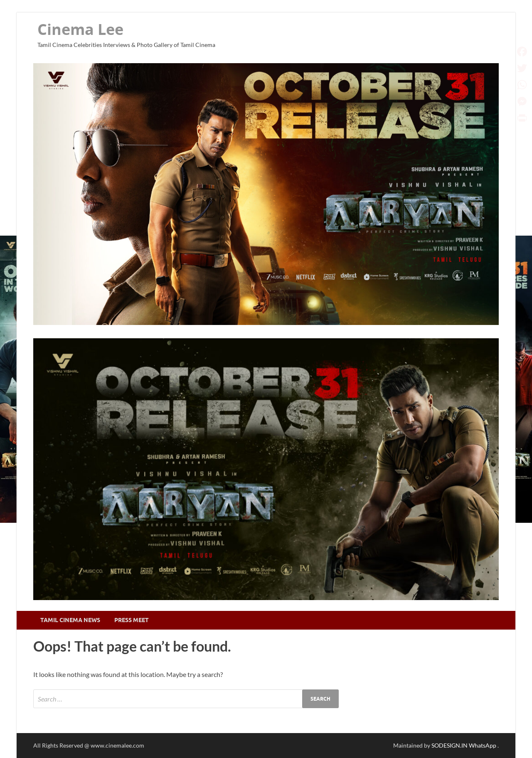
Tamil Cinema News (70, 620)
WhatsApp (483, 745)
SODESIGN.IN (449, 745)
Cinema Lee (80, 29)
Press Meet (132, 620)
